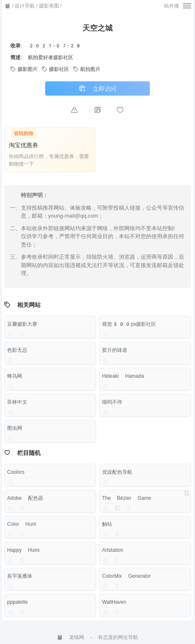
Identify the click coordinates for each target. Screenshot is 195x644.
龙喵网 (71, 637)
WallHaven (114, 602)
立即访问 (97, 89)
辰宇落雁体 (20, 576)
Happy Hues (23, 550)
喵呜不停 (112, 402)
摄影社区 (55, 69)
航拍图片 (87, 69)
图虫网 (15, 428)
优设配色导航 (117, 472)
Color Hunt (22, 524)
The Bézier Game (127, 498)
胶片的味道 (115, 350)
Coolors (16, 472)
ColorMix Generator (126, 576)
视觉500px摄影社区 (129, 324)
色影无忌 (17, 350)
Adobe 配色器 (25, 498)
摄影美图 (49, 6)
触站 (107, 524)
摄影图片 (24, 69)
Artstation (113, 550)
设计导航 (25, 6)
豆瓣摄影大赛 (22, 324)
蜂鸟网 (15, 376)
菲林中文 (17, 402)
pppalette (17, 602)
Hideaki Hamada (123, 376)
